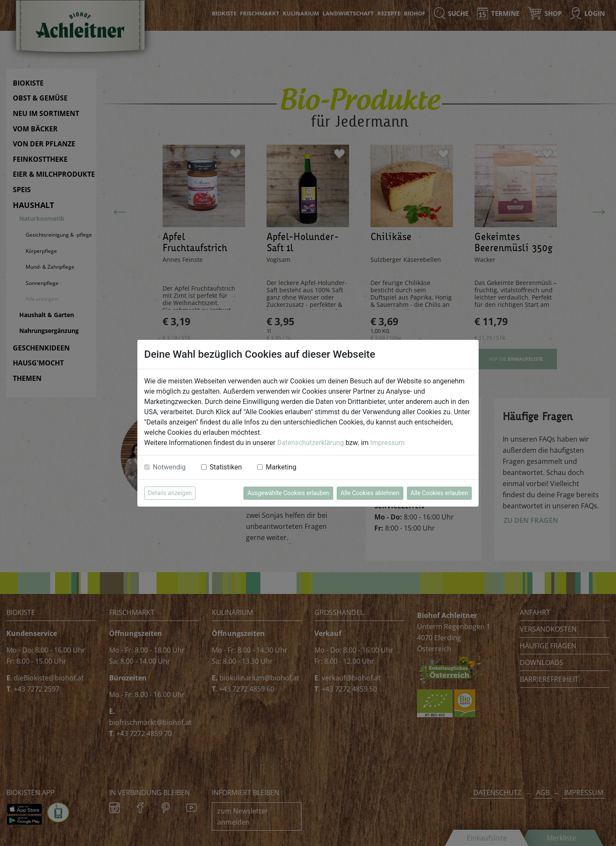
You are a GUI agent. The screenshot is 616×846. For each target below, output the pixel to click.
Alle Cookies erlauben (439, 493)
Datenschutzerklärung (311, 443)
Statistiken (226, 467)
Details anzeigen (170, 493)
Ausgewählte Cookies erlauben (288, 493)
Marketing (281, 467)
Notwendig (169, 467)
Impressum (388, 443)
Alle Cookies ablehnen (370, 493)
